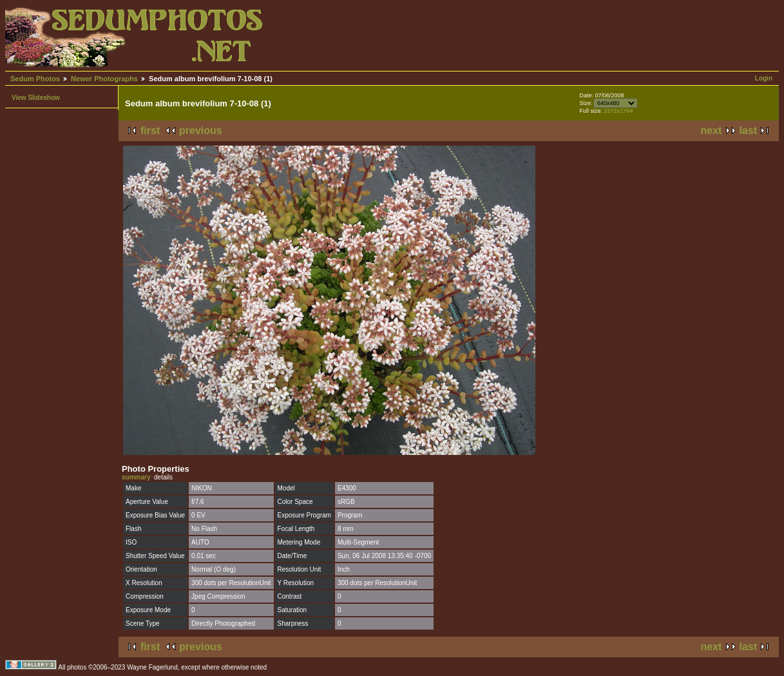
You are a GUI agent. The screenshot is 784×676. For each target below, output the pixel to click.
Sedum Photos (35, 79)
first (150, 130)
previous (201, 130)
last (748, 130)
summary (136, 477)
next (712, 130)
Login (764, 78)
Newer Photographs (104, 79)
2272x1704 (619, 111)
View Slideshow (36, 98)
